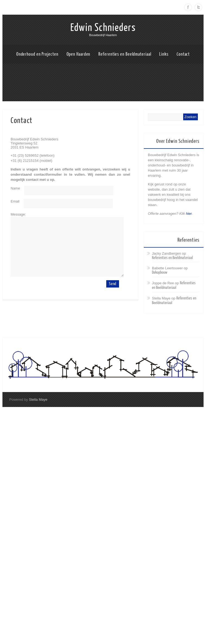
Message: (18, 214)
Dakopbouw (160, 272)
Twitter (198, 7)
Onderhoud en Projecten (37, 54)
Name (15, 188)
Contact (183, 54)
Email (15, 201)
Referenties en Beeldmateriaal (125, 54)
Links (164, 54)
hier (189, 214)
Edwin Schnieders (103, 28)
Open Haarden (79, 54)
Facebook (188, 7)
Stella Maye (38, 400)
